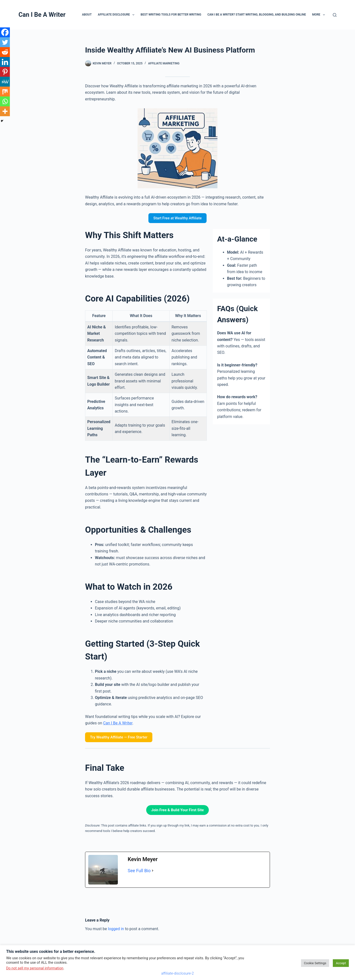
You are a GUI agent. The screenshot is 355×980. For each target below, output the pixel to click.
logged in (116, 929)
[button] (133, 15)
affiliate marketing (164, 63)
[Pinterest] (5, 72)
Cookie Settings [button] (315, 963)
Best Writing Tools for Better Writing (171, 15)
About (87, 15)
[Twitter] (5, 42)
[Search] (335, 15)
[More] (5, 111)
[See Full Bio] (153, 871)
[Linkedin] (5, 62)
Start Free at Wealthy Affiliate (177, 218)
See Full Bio (139, 871)
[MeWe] (5, 82)
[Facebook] (5, 32)
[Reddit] (5, 52)
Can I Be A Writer (42, 15)
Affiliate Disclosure (117, 15)
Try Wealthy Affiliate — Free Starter (119, 737)
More (319, 15)
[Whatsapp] (5, 101)
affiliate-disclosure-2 (177, 973)
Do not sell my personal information (35, 968)
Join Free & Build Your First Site (177, 810)
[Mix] (5, 92)
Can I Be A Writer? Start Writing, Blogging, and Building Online (257, 15)
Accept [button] (341, 963)
